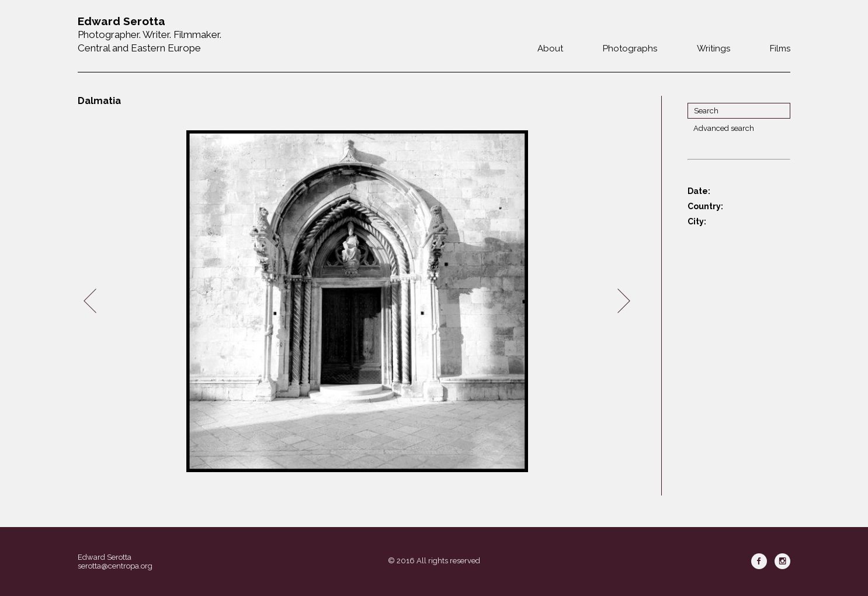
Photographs (630, 48)
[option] (357, 301)
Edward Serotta (105, 557)
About (550, 48)
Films (780, 48)
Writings (714, 48)
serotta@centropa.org (115, 566)
